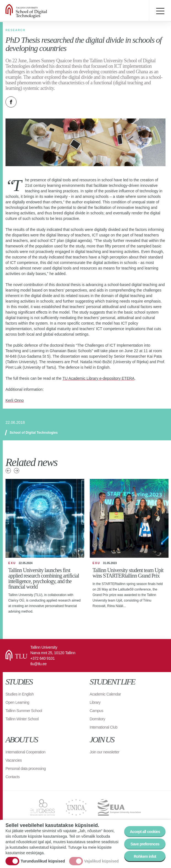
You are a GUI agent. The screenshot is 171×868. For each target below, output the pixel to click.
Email (39, 102)
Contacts (13, 777)
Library (95, 702)
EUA (119, 807)
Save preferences (145, 844)
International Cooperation (25, 752)
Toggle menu (160, 11)
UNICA (76, 807)
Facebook (11, 102)
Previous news (8, 471)
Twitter (25, 102)
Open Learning (17, 702)
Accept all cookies (145, 832)
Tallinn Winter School (22, 719)
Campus (97, 711)
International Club (104, 727)
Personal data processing (26, 769)
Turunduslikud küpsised (43, 861)
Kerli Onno (15, 400)
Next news (17, 471)
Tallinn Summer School (24, 711)
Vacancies (14, 760)
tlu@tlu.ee (38, 664)
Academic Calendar (105, 694)
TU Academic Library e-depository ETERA (98, 378)
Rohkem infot (145, 856)
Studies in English (20, 694)
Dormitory (97, 719)
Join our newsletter (105, 752)
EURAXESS (43, 807)
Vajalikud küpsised (101, 861)
